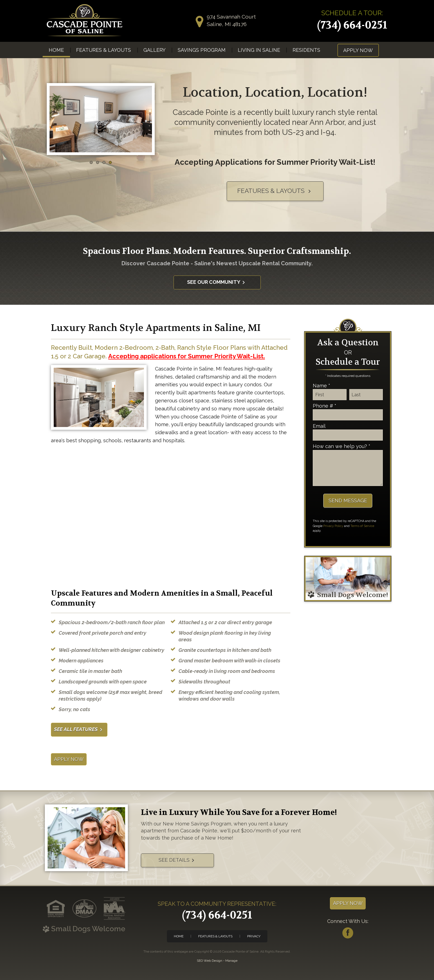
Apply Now (358, 50)
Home (56, 50)
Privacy (254, 936)
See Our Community (217, 282)
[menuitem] (56, 50)
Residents (306, 50)
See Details (177, 860)
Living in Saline (259, 50)
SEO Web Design (210, 961)
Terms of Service (362, 526)
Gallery (154, 50)
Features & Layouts (104, 50)
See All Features (79, 730)
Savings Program (202, 50)
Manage (231, 961)
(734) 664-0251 (352, 25)
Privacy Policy (333, 526)
